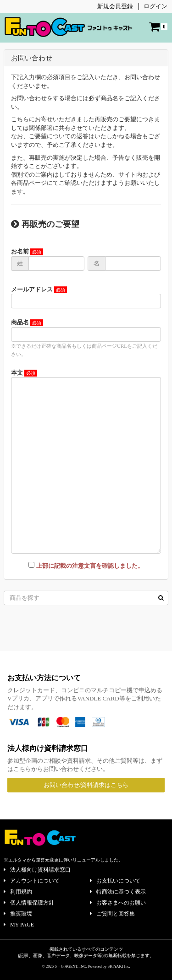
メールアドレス (32, 289)
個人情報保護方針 (29, 903)
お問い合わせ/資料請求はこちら (86, 785)
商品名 (20, 322)
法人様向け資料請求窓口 (37, 870)
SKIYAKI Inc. (119, 966)
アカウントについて (32, 881)
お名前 (20, 251)
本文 (17, 373)
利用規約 (18, 892)
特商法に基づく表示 (118, 892)
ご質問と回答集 (112, 914)
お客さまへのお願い (118, 903)
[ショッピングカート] (158, 27)
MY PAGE (19, 925)
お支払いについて (115, 881)
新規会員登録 (115, 6)
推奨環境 (18, 914)
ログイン (155, 6)
